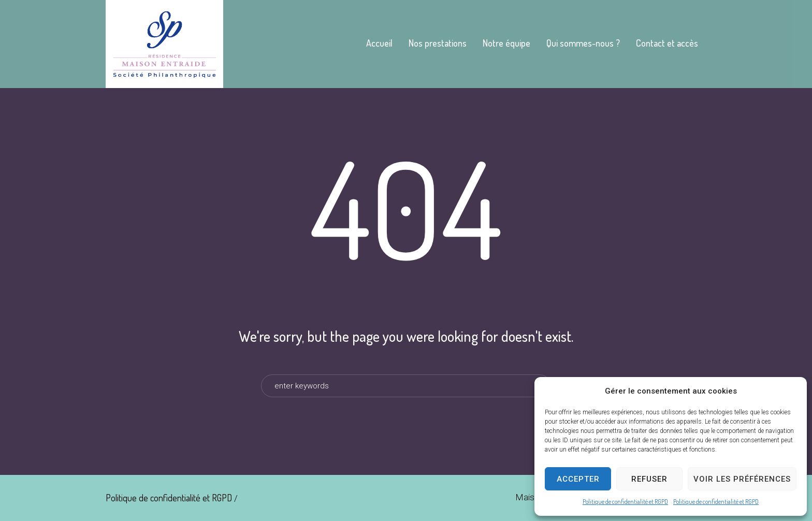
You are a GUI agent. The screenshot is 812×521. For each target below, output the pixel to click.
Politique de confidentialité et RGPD (625, 502)
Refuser (649, 479)
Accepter (578, 479)
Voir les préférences (742, 479)
